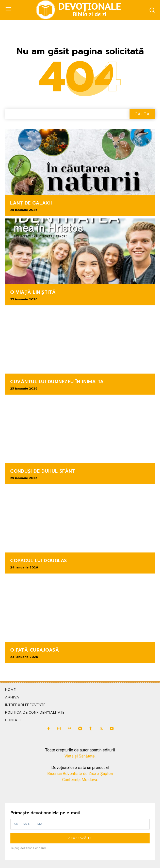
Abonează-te (80, 838)
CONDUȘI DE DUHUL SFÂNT (43, 471)
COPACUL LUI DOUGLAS (39, 561)
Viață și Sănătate (80, 756)
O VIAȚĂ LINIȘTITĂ (33, 292)
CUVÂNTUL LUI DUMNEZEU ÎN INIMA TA (57, 382)
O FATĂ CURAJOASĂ (35, 650)
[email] (80, 824)
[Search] (142, 114)
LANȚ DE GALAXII (31, 203)
